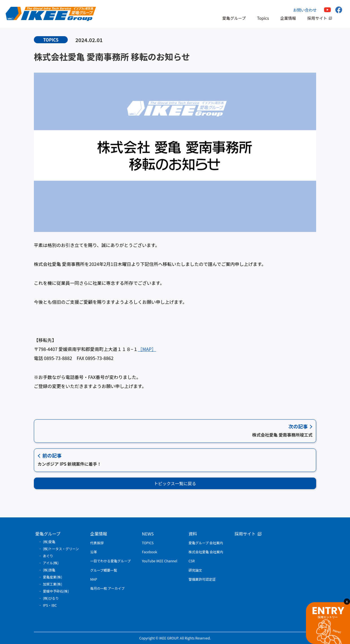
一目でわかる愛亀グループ (111, 561)
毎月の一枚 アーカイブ (108, 588)
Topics (263, 18)
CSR (192, 561)
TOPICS (148, 543)
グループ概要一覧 (104, 570)
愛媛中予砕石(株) (56, 591)
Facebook (150, 552)
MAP (94, 579)
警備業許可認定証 (202, 579)
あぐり (48, 556)
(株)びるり (51, 598)
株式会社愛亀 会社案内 (206, 552)
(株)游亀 (49, 570)
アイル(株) (51, 563)
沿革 (94, 552)
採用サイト (317, 18)
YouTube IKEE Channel (160, 561)
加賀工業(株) (53, 584)
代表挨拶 (97, 543)
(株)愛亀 (49, 542)
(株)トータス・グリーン (61, 549)
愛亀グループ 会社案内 (206, 543)
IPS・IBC (50, 605)
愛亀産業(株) (53, 577)
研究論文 (195, 570)
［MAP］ (147, 349)
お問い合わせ (305, 10)
